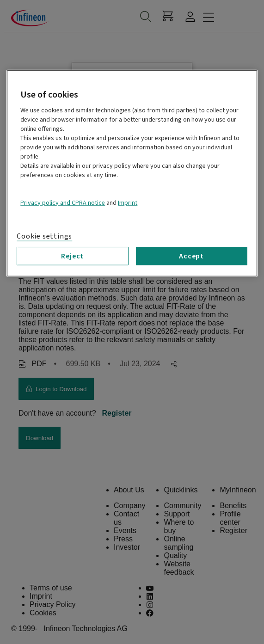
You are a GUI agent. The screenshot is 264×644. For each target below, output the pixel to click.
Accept (191, 256)
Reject (72, 256)
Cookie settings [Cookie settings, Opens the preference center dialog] (44, 236)
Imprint (128, 203)
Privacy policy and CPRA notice (63, 203)
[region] (132, 173)
